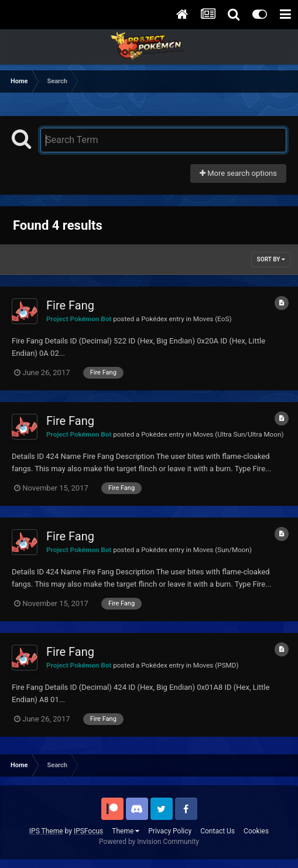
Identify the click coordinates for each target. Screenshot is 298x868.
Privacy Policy (170, 831)
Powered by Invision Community (149, 842)
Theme (126, 831)
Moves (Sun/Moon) (222, 550)
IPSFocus (88, 831)
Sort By (271, 259)
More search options (238, 173)
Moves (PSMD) (216, 665)
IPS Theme (46, 831)
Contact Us (217, 831)
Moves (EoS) (213, 319)
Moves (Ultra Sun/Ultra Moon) (239, 434)
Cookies (256, 831)
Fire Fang (70, 305)
